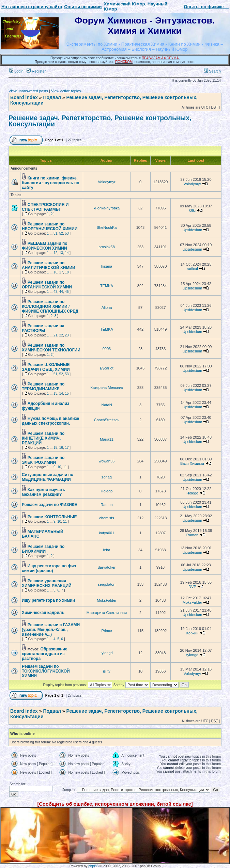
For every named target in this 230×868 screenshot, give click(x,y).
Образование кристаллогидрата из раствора (45, 654)
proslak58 (107, 247)
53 (67, 233)
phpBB (93, 866)
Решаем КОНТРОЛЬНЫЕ (52, 517)
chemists (106, 518)
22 (61, 335)
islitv (106, 671)
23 (67, 335)
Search (212, 71)
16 (55, 272)
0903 (107, 349)
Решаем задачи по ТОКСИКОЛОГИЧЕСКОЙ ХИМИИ (46, 671)
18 (67, 272)
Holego (107, 491)
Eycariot (107, 368)
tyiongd (106, 653)
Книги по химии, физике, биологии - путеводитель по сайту (51, 183)
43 (55, 292)
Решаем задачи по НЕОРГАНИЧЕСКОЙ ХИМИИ (50, 226)
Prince (106, 631)
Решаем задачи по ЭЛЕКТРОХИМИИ (43, 460)
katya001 (107, 533)
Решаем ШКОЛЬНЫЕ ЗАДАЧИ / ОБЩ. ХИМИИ (46, 367)
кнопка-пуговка (107, 208)
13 (61, 253)
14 (67, 253)
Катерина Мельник (106, 388)
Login (16, 71)
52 (61, 233)
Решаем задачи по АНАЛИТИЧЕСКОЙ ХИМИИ (49, 265)
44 (61, 292)
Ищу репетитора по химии (48, 600)
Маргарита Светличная (107, 613)
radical (192, 269)
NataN (106, 405)
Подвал (52, 97)
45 (67, 292)
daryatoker (107, 567)
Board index (24, 97)
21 (55, 335)
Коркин (193, 633)
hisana (107, 266)
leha (107, 550)
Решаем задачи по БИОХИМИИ (43, 549)
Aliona (107, 307)
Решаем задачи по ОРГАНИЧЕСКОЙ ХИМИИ (47, 285)
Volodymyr (106, 182)
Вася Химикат (192, 463)
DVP (192, 587)
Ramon (106, 505)
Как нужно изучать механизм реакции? (43, 492)
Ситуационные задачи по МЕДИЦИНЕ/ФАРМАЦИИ (48, 477)
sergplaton (106, 584)
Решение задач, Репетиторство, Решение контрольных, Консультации (100, 121)
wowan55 (107, 461)
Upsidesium (192, 230)
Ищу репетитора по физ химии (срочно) (49, 568)
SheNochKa (107, 227)
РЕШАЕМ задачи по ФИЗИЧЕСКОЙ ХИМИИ (45, 246)
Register (36, 71)
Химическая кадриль (43, 613)
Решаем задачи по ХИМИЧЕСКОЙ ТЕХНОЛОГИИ (51, 348)
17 (61, 272)
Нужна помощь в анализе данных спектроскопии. (50, 421)
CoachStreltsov (107, 420)
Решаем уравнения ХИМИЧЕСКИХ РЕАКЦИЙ (47, 583)
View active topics (66, 91)
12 (55, 253)
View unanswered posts (28, 91)
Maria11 (107, 439)
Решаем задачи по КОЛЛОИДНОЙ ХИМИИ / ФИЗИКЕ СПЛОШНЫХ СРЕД (50, 306)
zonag (107, 477)
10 (59, 467)
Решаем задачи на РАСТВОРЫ (43, 328)
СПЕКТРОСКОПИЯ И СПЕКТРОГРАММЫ (45, 207)
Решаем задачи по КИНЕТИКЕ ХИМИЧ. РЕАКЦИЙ (43, 438)
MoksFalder (106, 600)
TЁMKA (107, 286)
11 (65, 467)
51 (55, 233)
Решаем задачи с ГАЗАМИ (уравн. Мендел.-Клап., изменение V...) (51, 630)
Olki (192, 210)
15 (67, 393)
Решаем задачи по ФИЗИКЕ (49, 505)
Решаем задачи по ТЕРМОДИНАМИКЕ (43, 386)
